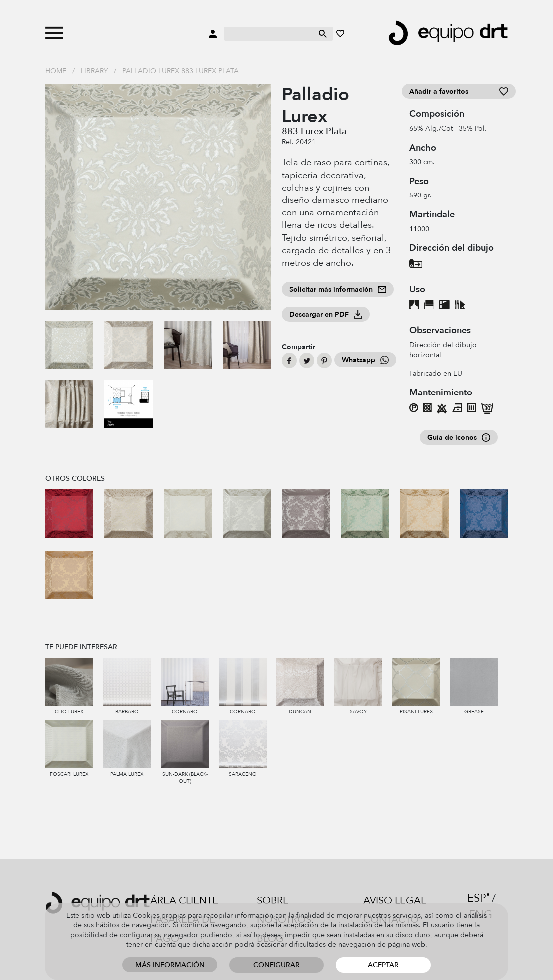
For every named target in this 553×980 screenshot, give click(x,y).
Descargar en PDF (326, 314)
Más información (170, 965)
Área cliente (184, 900)
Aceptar (383, 965)
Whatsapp (365, 360)
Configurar (276, 965)
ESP (477, 898)
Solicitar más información (338, 290)
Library (94, 71)
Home (56, 71)
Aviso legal (395, 900)
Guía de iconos (459, 438)
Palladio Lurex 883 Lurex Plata (180, 71)
